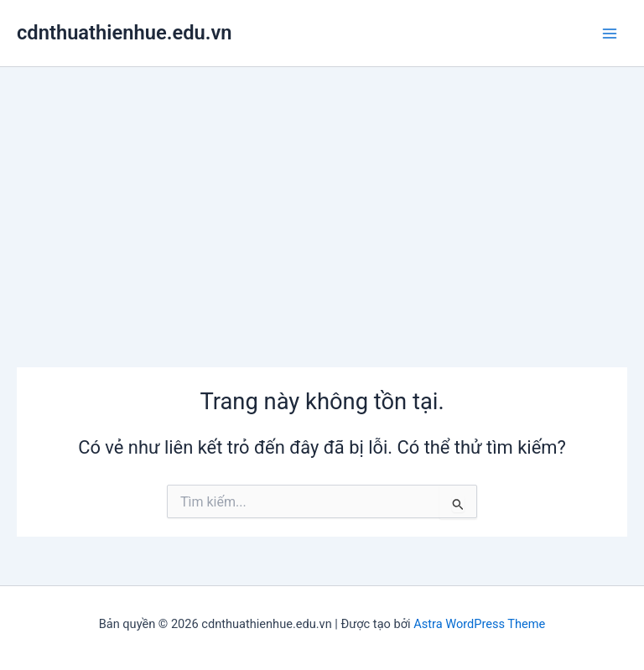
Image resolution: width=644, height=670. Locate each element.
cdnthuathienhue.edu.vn (125, 33)
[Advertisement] (322, 193)
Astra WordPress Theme (479, 624)
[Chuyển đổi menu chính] (610, 34)
